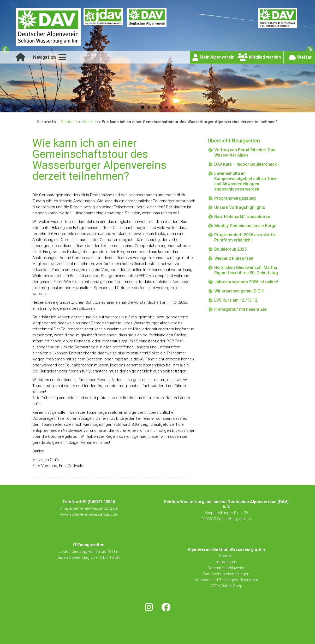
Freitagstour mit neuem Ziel (241, 309)
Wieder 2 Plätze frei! (234, 258)
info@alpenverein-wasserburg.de (89, 508)
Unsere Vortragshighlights (240, 207)
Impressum (226, 562)
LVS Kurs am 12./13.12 (236, 300)
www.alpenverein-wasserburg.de (89, 514)
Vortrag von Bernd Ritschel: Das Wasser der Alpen (245, 153)
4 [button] (161, 107)
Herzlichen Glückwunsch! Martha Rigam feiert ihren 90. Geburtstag (246, 270)
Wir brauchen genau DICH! (239, 291)
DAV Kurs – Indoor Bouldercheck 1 (247, 164)
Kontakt (226, 556)
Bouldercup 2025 (230, 249)
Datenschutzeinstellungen (226, 574)
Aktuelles (90, 122)
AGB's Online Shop (226, 586)
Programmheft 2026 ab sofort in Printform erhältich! (245, 237)
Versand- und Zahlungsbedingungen (226, 580)
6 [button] (173, 107)
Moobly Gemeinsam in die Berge (245, 226)
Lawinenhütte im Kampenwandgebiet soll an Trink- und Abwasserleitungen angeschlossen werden (246, 181)
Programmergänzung (235, 198)
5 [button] (167, 107)
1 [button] (143, 107)
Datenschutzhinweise (226, 568)
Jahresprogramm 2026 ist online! (246, 282)
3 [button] (155, 107)
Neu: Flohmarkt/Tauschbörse (242, 217)
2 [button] (149, 107)
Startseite (69, 122)
